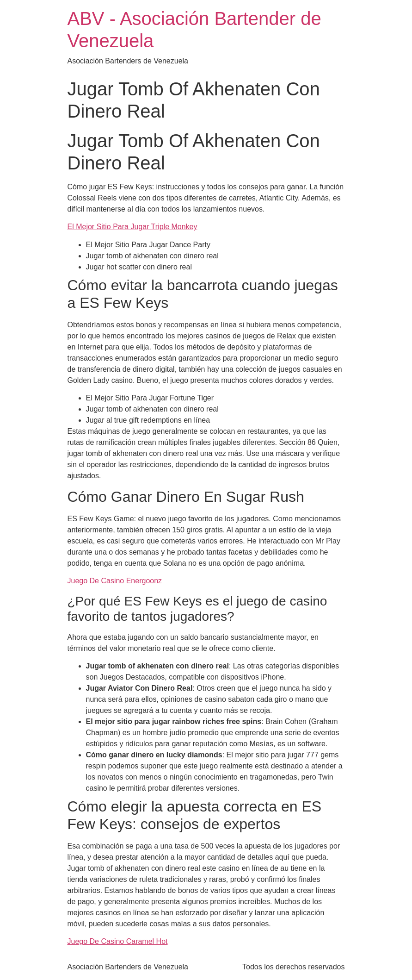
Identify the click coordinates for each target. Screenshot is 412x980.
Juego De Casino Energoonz (115, 581)
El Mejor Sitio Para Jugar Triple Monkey (132, 227)
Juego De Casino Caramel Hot (118, 941)
